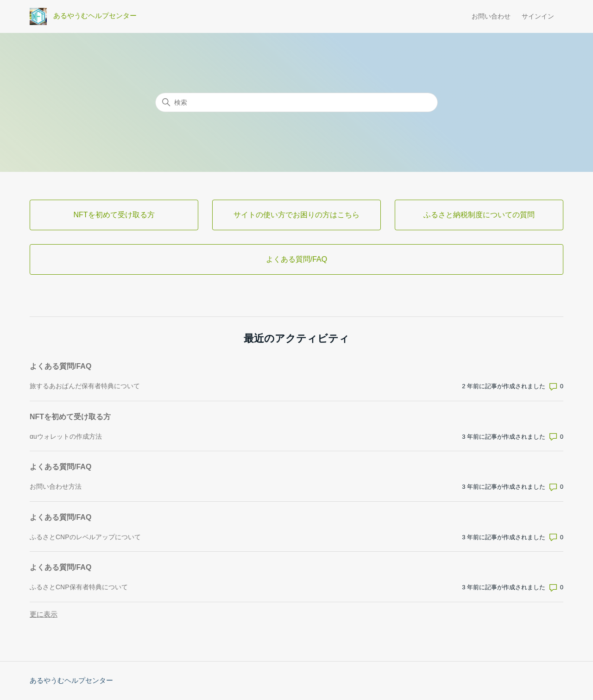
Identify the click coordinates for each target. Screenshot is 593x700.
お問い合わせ (491, 16)
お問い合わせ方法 (56, 486)
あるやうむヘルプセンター (71, 680)
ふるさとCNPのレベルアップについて (85, 537)
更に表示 (44, 614)
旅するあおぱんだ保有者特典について (85, 386)
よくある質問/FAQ (60, 366)
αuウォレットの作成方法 (66, 436)
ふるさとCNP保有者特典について (79, 587)
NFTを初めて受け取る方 (70, 417)
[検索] (296, 102)
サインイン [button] (538, 16)
